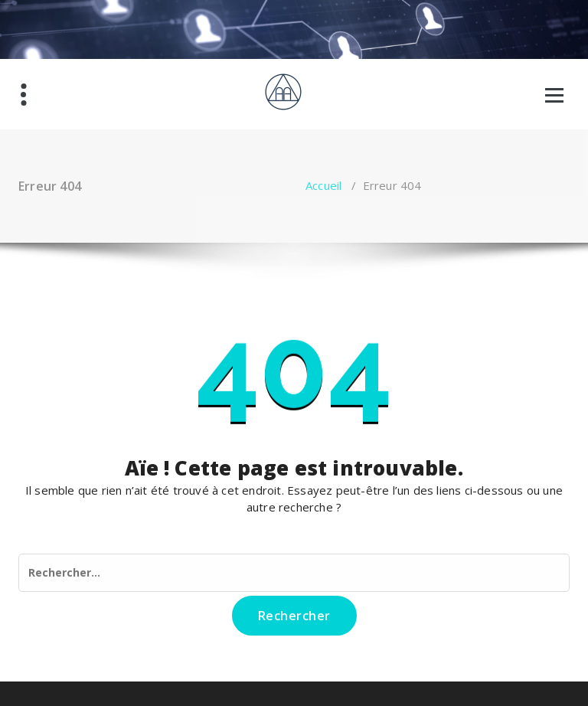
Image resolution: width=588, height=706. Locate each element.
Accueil (323, 185)
